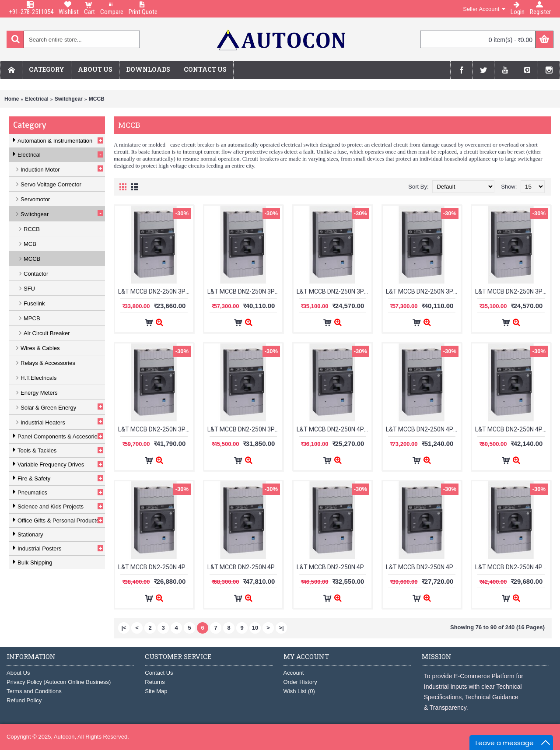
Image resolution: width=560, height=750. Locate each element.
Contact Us (159, 673)
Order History (300, 682)
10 (255, 628)
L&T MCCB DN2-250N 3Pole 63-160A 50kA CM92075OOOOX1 (245, 429)
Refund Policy (24, 700)
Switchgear (69, 99)
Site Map (156, 691)
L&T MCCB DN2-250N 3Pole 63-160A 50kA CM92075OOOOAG (156, 429)
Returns (155, 682)
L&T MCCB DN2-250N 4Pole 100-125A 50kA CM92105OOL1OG (334, 429)
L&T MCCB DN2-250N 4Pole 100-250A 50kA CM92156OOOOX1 (513, 429)
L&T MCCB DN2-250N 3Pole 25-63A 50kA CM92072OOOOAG (245, 291)
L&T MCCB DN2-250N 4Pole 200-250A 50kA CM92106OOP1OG (513, 567)
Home (12, 99)
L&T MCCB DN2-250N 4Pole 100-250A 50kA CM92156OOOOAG (423, 429)
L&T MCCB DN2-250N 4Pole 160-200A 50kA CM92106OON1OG (423, 567)
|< (124, 628)
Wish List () (299, 691)
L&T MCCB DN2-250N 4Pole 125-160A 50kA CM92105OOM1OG (156, 567)
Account (294, 673)
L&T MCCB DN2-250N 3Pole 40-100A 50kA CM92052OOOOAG (423, 291)
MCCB (97, 99)
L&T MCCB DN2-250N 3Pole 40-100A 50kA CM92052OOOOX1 (513, 291)
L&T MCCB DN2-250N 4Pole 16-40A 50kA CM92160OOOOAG (245, 567)
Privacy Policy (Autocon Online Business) (59, 682)
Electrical (37, 99)
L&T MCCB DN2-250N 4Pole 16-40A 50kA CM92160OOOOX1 (334, 567)
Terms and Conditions (34, 691)
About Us (18, 673)
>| (281, 628)
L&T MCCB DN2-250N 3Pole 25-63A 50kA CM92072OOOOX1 (334, 291)
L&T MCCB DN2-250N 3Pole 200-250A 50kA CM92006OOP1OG (156, 291)
